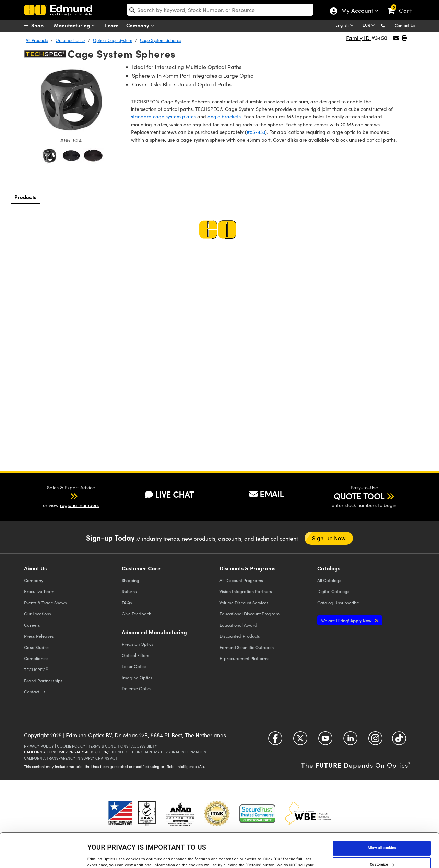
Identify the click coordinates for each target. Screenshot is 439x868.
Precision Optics (138, 644)
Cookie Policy (71, 746)
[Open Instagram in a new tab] (375, 741)
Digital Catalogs (333, 591)
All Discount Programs (241, 580)
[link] (402, 5)
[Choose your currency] (370, 26)
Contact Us (405, 25)
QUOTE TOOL (359, 496)
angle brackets (224, 117)
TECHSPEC (36, 669)
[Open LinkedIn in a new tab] (350, 741)
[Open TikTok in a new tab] (399, 741)
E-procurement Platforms (245, 658)
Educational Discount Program (250, 614)
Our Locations (38, 614)
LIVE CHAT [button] (169, 494)
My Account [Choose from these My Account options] (357, 11)
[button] (388, 25)
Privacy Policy (39, 746)
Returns (129, 591)
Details (93, 855)
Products (25, 197)
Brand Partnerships (43, 680)
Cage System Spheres (161, 40)
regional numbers (79, 505)
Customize (382, 832)
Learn (112, 25)
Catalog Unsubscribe (338, 603)
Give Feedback (136, 614)
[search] (220, 10)
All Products (37, 40)
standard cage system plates (163, 117)
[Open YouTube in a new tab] (325, 741)
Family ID (359, 38)
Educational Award (238, 625)
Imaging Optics (137, 677)
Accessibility (144, 746)
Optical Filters (135, 655)
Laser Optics (134, 666)
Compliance (36, 658)
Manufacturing (76, 26)
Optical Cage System (113, 40)
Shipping (130, 580)
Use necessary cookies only (382, 849)
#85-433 (256, 132)
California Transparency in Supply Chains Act (71, 758)
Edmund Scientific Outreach (247, 647)
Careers (32, 625)
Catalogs (329, 580)
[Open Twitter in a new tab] (300, 741)
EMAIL (266, 494)
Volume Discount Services (244, 603)
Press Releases (39, 636)
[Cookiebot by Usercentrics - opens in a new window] (44, 856)
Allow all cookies (382, 816)
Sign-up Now (329, 538)
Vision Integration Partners (246, 591)
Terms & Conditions (108, 746)
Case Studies (37, 647)
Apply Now (347, 620)
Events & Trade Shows (45, 603)
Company (142, 26)
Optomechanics (70, 40)
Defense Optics (137, 688)
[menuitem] (41, 25)
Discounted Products (240, 636)
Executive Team (39, 591)
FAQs (127, 603)
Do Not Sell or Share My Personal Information (158, 752)
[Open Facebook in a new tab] (275, 741)
